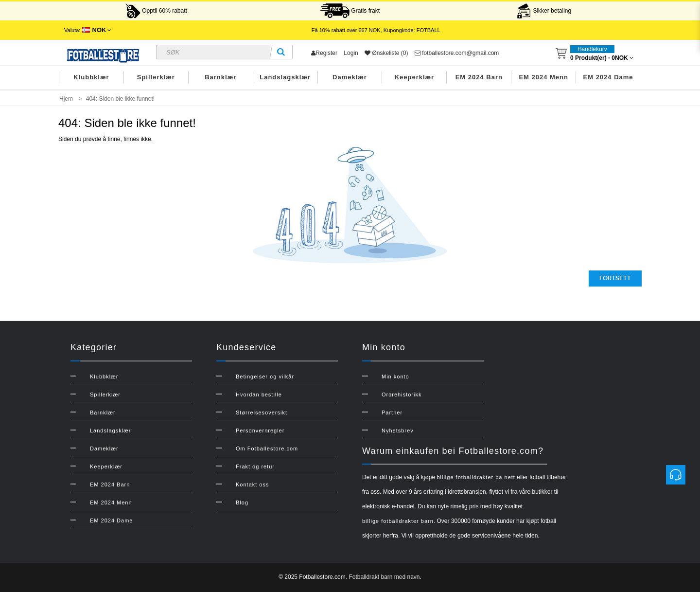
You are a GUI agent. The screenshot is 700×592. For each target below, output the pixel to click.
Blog (242, 502)
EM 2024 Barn (479, 77)
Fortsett (615, 278)
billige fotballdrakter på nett (476, 477)
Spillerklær (156, 77)
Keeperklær (415, 77)
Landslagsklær (285, 77)
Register (324, 53)
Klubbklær (91, 77)
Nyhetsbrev (398, 431)
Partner (392, 413)
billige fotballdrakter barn (398, 521)
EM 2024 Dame (608, 77)
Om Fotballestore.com (267, 448)
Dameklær (350, 77)
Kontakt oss (252, 484)
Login (351, 53)
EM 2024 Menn (543, 77)
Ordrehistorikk (402, 395)
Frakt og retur (255, 466)
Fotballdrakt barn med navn (384, 577)
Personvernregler (260, 431)
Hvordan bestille (259, 395)
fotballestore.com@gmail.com (457, 53)
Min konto (395, 377)
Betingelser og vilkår (265, 377)
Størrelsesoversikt (262, 413)
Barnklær (220, 77)
